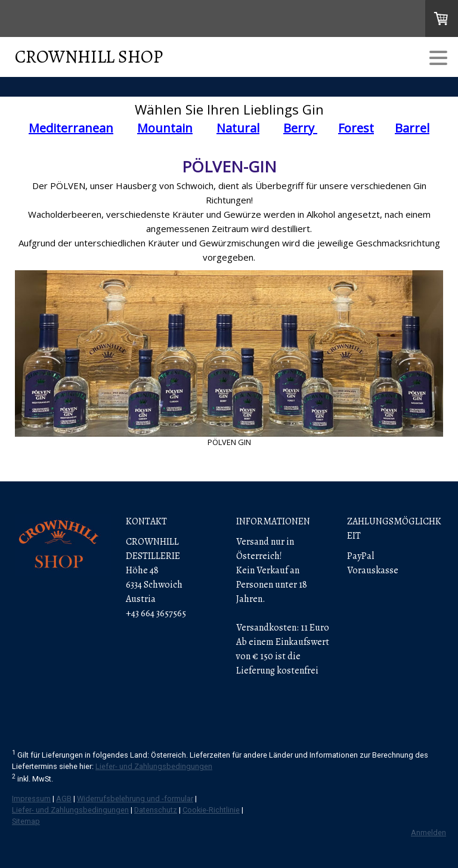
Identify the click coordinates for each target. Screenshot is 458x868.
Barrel (412, 128)
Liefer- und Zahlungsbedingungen (154, 766)
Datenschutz (156, 810)
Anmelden (428, 833)
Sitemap (26, 821)
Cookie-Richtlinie (211, 810)
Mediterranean (71, 128)
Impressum (31, 799)
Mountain (165, 128)
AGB (64, 799)
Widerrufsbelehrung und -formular (135, 799)
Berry (300, 128)
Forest (356, 128)
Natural (238, 128)
